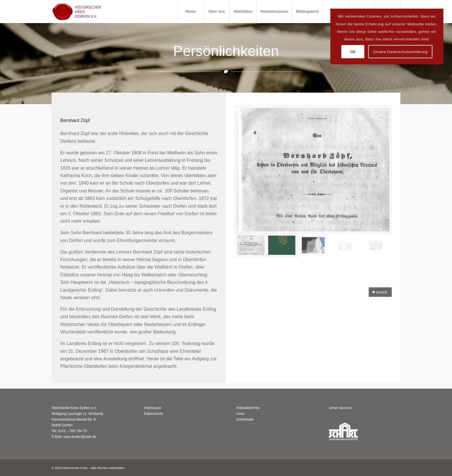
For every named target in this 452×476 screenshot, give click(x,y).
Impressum (153, 408)
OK (353, 52)
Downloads (245, 419)
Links (240, 414)
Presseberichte (248, 408)
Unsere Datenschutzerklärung (400, 52)
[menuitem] (191, 12)
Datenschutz (154, 414)
